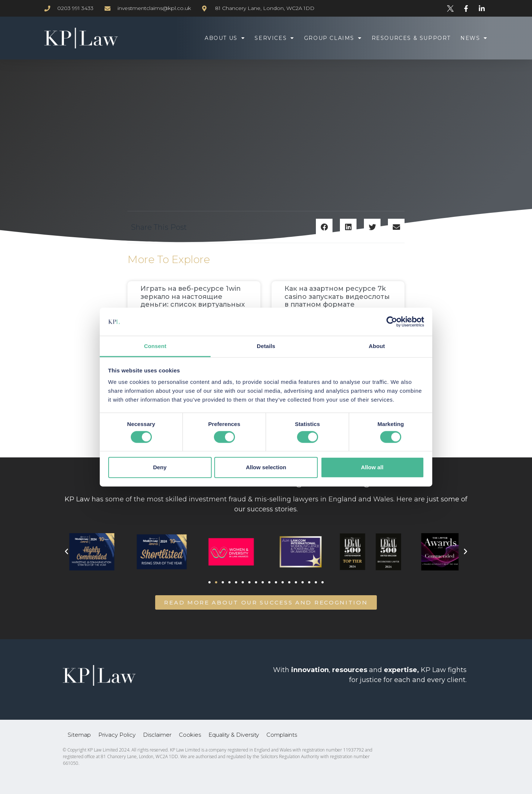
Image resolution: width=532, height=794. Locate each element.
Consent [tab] (155, 346)
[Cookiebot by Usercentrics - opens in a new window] (392, 322)
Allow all (372, 467)
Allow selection (266, 467)
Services (274, 38)
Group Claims (333, 38)
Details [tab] (266, 346)
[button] (324, 227)
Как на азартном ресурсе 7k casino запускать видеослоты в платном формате (337, 297)
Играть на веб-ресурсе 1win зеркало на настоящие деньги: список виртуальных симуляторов (193, 301)
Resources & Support (411, 38)
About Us (225, 38)
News (474, 38)
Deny (160, 467)
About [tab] (377, 346)
